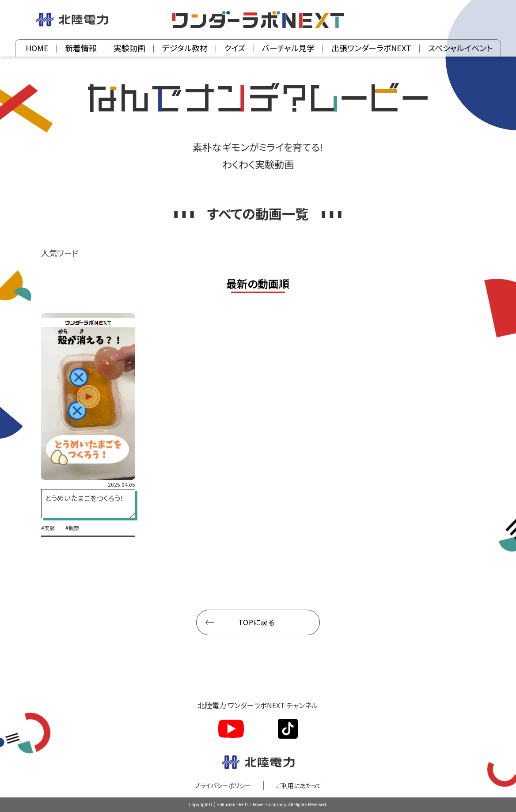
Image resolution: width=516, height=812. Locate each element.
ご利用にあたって (299, 785)
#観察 (72, 528)
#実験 (48, 528)
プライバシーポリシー (223, 785)
